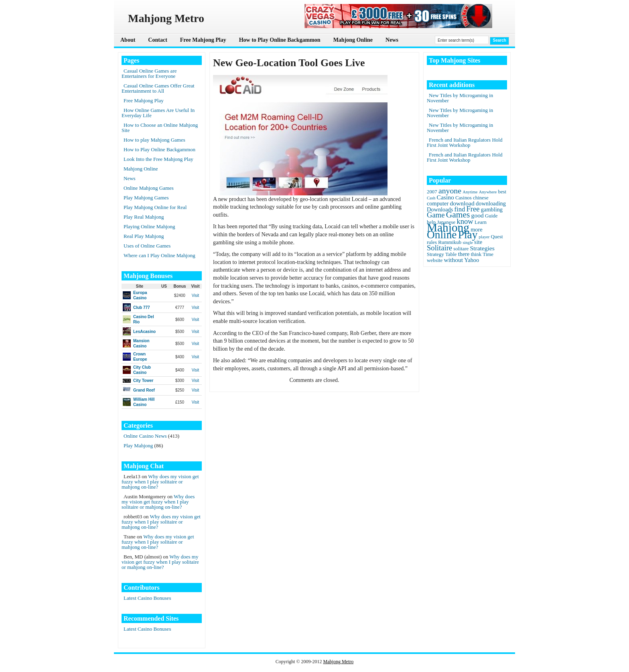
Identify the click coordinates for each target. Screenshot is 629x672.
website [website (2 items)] (435, 260)
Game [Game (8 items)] (436, 215)
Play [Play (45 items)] (468, 235)
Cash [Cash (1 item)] (431, 198)
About (128, 40)
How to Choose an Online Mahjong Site (160, 128)
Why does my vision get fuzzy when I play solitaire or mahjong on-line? (160, 482)
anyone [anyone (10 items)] (450, 191)
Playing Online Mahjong (149, 226)
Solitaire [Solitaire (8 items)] (439, 248)
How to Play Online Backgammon (280, 40)
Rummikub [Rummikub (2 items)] (450, 242)
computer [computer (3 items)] (438, 203)
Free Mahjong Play (203, 40)
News (392, 40)
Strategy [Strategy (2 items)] (435, 254)
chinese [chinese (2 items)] (481, 198)
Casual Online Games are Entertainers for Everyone (149, 73)
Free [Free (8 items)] (473, 209)
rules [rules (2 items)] (432, 242)
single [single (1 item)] (468, 243)
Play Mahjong (138, 446)
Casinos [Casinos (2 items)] (464, 198)
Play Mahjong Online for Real (155, 207)
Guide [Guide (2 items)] (491, 216)
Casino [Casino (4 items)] (445, 197)
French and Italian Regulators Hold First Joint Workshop (465, 142)
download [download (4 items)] (462, 203)
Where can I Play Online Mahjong (159, 255)
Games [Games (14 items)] (458, 215)
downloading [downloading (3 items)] (491, 203)
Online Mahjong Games (149, 188)
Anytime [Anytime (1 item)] (470, 192)
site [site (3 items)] (478, 242)
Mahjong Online (353, 40)
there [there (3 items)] (464, 254)
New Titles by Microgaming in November (460, 98)
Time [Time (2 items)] (488, 254)
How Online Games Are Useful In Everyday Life (158, 113)
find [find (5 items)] (460, 209)
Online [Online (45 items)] (442, 235)
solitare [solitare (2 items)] (461, 249)
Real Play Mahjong (144, 236)
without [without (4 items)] (454, 260)
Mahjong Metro (339, 662)
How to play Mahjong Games (154, 140)
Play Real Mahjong (144, 217)
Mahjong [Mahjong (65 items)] (448, 227)
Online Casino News (145, 436)
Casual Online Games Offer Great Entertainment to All (158, 88)
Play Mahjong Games (146, 198)
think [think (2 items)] (476, 254)
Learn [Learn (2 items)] (481, 222)
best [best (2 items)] (502, 192)
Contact (157, 40)
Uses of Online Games (147, 246)
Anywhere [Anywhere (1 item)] (488, 192)
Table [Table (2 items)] (451, 254)
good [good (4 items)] (478, 215)
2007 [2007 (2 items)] (432, 192)
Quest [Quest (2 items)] (497, 237)
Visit (196, 295)
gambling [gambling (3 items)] (492, 209)
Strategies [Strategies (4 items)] (482, 248)
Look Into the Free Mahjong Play (158, 159)
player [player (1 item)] (484, 237)
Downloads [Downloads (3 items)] (440, 209)
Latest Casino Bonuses (147, 598)
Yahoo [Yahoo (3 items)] (472, 260)
